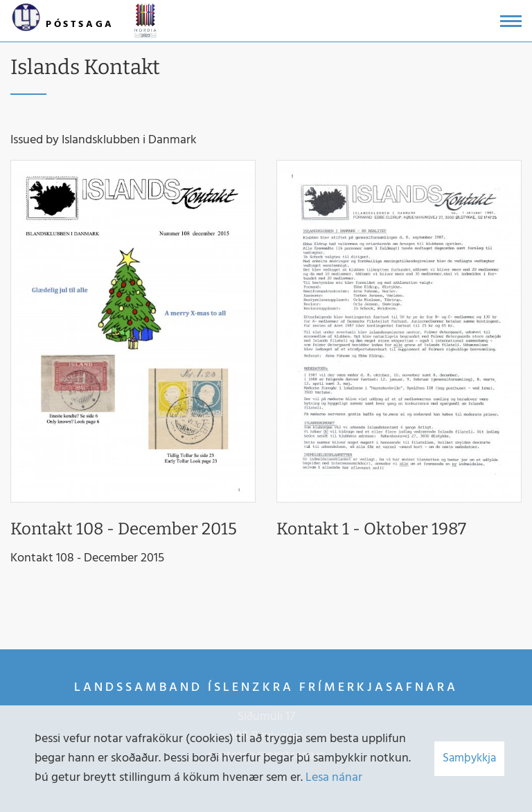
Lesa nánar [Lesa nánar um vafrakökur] (334, 778)
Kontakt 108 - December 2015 (124, 529)
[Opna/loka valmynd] (511, 21)
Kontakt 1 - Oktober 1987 (371, 529)
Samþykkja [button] (469, 758)
